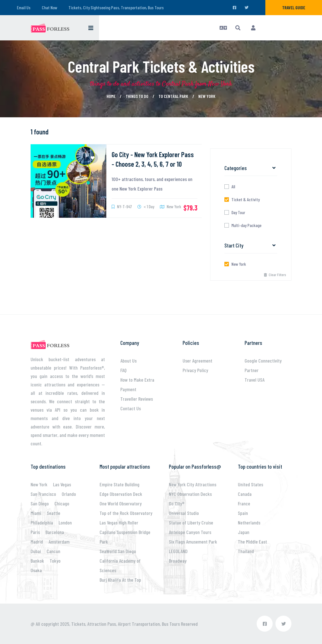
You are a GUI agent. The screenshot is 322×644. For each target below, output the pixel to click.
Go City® (177, 503)
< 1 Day (146, 206)
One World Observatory (121, 503)
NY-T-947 (122, 206)
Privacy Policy (195, 370)
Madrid (37, 542)
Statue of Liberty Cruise (191, 522)
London (65, 522)
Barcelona (55, 532)
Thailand (246, 551)
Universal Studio (184, 513)
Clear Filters (275, 275)
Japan (244, 532)
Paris (35, 532)
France (244, 503)
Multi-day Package (246, 225)
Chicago (62, 503)
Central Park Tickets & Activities (161, 66)
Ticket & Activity (246, 200)
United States (250, 484)
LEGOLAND (178, 551)
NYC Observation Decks (190, 494)
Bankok (37, 561)
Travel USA (255, 380)
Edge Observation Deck (121, 494)
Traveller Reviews (137, 399)
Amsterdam (59, 542)
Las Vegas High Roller (119, 522)
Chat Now (50, 7)
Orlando (69, 494)
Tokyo (55, 561)
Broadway (178, 561)
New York (207, 96)
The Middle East (252, 542)
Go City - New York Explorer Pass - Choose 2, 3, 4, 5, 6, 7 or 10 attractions (153, 164)
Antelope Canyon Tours (190, 532)
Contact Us (131, 408)
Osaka (36, 570)
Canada (245, 494)
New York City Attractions (193, 484)
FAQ (123, 370)
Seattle (54, 513)
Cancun (53, 551)
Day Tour (238, 212)
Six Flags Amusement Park (193, 542)
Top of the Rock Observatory (126, 513)
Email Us (24, 7)
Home (111, 96)
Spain (243, 513)
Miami (36, 513)
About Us (128, 361)
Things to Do (137, 96)
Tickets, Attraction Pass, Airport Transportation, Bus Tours (126, 624)
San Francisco (43, 494)
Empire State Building (119, 484)
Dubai (36, 551)
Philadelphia (42, 522)
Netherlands (249, 522)
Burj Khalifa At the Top (120, 580)
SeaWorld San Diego (118, 551)
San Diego (40, 503)
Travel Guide (294, 7)
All (233, 187)
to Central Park (173, 96)
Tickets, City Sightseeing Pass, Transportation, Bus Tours (116, 7)
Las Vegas (62, 484)
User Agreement (197, 361)
